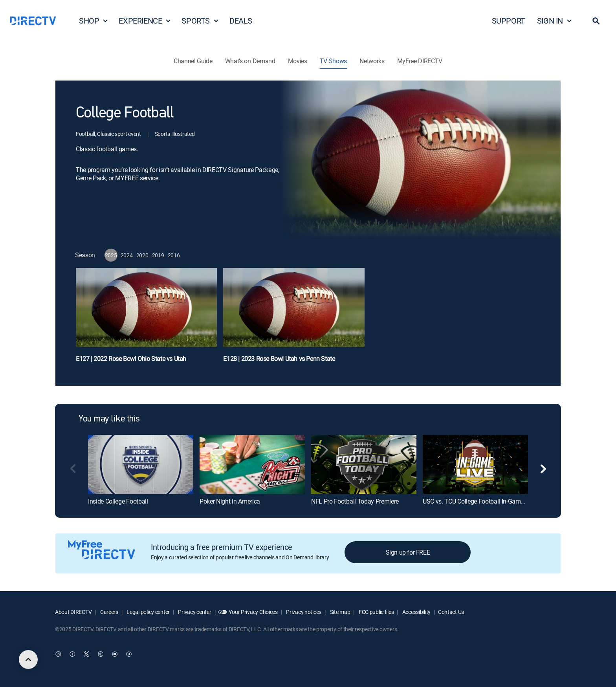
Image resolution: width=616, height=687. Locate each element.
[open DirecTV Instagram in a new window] (101, 654)
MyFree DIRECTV (420, 61)
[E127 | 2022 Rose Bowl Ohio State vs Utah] (146, 319)
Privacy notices (303, 612)
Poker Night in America (230, 501)
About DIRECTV (73, 612)
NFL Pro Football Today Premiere (355, 501)
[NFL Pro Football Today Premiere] (364, 464)
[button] (596, 21)
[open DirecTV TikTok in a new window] (129, 654)
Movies (298, 61)
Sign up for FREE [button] (408, 552)
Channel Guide (193, 61)
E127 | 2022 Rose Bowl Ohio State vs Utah (131, 359)
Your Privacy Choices (253, 612)
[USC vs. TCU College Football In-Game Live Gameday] (475, 464)
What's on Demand (250, 61)
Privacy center (194, 612)
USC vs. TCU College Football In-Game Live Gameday (493, 501)
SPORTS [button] (200, 21)
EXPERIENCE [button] (145, 21)
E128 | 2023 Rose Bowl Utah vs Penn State (279, 359)
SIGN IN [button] (555, 21)
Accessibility (416, 612)
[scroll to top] (28, 660)
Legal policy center (148, 612)
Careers (109, 612)
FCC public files (376, 612)
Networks (372, 61)
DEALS (241, 21)
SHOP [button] (94, 21)
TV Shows (333, 61)
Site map (339, 612)
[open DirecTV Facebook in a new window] (72, 654)
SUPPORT (509, 21)
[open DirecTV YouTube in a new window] (115, 654)
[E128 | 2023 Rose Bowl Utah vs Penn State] (294, 319)
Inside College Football (118, 501)
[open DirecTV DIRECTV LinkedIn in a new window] (58, 654)
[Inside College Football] (141, 464)
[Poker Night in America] (252, 464)
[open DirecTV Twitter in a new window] (86, 654)
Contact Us (451, 612)
